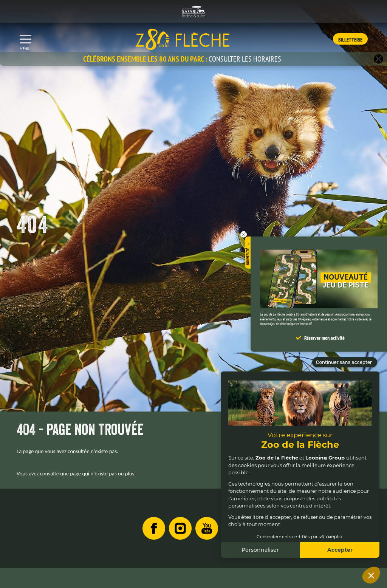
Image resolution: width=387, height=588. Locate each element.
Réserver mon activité (324, 337)
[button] (378, 59)
